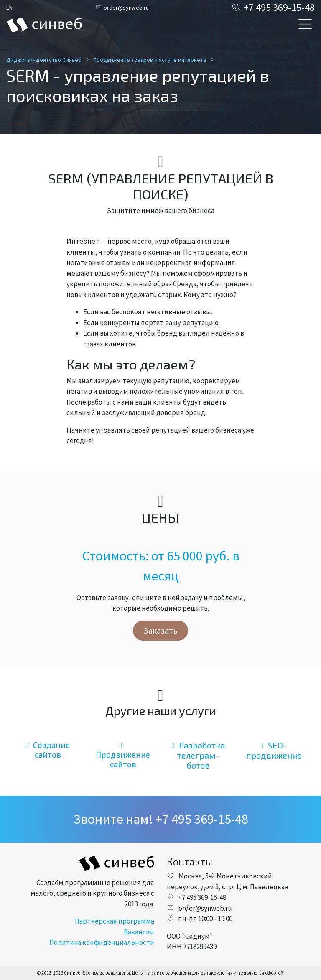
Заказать (160, 630)
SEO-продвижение (274, 750)
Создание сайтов (47, 750)
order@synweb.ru (122, 8)
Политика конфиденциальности (102, 942)
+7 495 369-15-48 (273, 7)
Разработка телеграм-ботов (198, 755)
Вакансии (139, 932)
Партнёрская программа (115, 921)
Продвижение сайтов (123, 755)
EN (9, 8)
